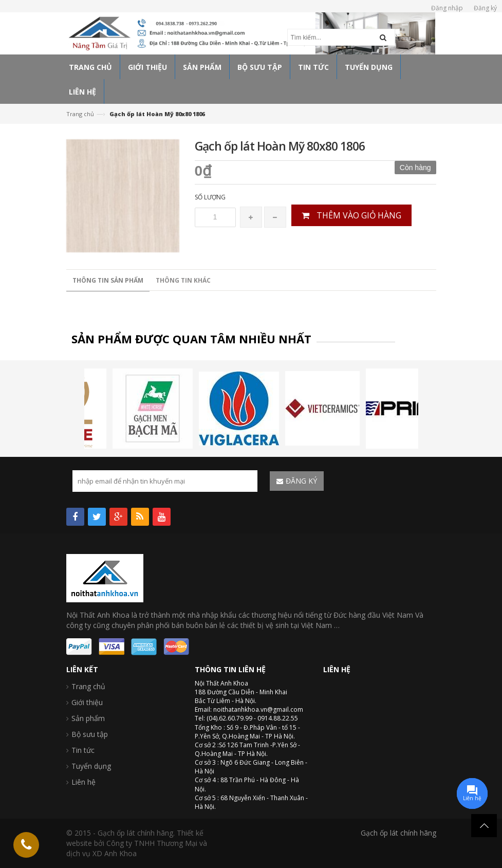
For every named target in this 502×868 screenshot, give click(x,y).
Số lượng (210, 197)
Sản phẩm (88, 718)
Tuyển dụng (91, 766)
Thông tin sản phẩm (108, 280)
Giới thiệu (87, 702)
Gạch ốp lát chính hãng (398, 833)
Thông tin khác (183, 280)
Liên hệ (83, 782)
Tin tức (83, 750)
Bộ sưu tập (90, 734)
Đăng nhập (447, 8)
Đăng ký (485, 8)
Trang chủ (80, 114)
